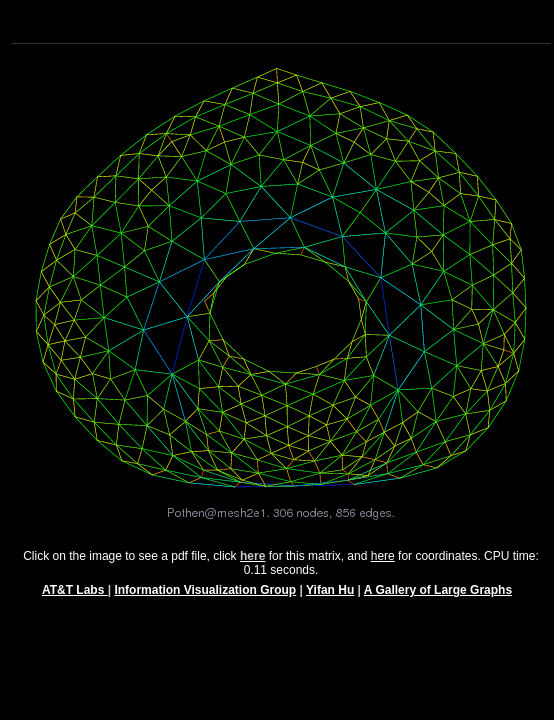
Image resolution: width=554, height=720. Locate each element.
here (383, 565)
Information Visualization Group (205, 599)
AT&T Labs (75, 599)
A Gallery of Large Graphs (438, 599)
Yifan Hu (330, 599)
